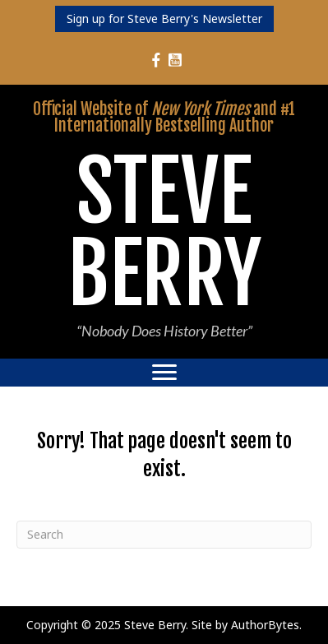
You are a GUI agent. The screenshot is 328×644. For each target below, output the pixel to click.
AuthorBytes (265, 625)
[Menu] (164, 373)
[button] (164, 19)
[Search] (164, 535)
